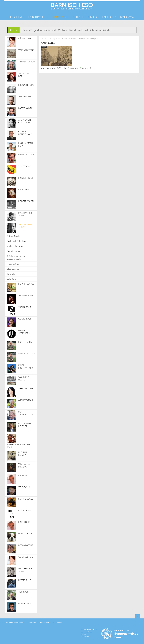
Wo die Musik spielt (69, 39)
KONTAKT (33, 622)
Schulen (79, 17)
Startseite (44, 39)
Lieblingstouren (58, 17)
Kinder (92, 17)
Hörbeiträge (35, 17)
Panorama (127, 17)
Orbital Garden (83, 39)
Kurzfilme (17, 17)
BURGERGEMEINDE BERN (16, 622)
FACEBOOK (45, 622)
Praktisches (109, 17)
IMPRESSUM (58, 622)
